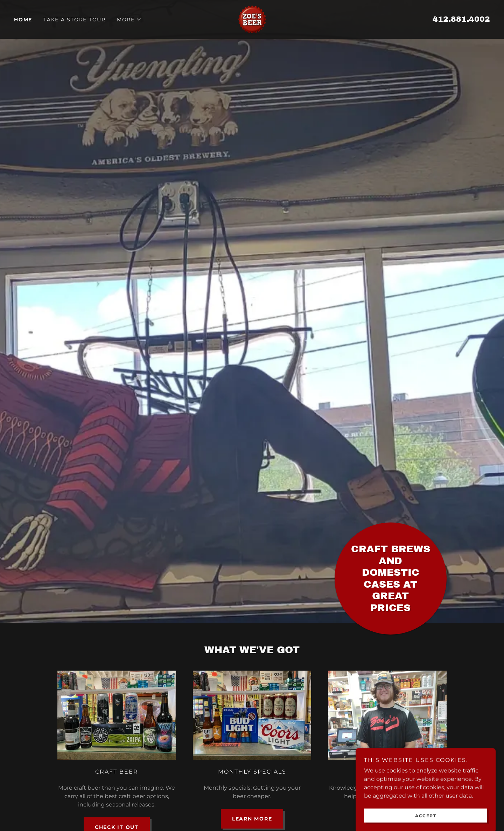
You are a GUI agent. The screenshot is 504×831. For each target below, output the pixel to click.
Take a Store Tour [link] (75, 20)
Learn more (252, 819)
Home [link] (23, 20)
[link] (252, 19)
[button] (129, 20)
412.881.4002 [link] (461, 19)
